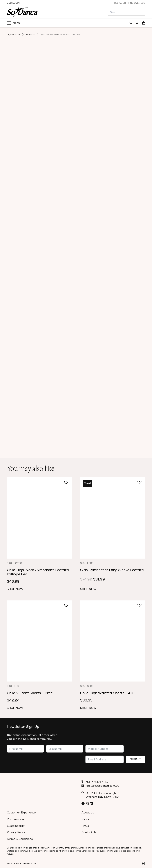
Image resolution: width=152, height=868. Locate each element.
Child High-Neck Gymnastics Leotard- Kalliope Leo (39, 572)
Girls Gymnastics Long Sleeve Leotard (112, 570)
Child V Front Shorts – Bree (30, 693)
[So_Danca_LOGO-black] (23, 12)
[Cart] (144, 23)
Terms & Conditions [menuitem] (20, 839)
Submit (136, 759)
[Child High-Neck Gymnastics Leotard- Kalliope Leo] (39, 518)
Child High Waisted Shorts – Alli (107, 693)
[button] (65, 481)
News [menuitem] (85, 819)
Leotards (30, 35)
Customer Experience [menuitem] (21, 813)
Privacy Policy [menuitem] (16, 832)
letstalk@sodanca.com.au (102, 786)
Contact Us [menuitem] (89, 832)
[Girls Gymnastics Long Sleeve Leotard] (113, 518)
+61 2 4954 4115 (97, 782)
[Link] (131, 23)
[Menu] (14, 23)
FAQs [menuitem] (85, 826)
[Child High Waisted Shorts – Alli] (113, 641)
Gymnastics (14, 35)
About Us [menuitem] (88, 813)
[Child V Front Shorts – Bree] (39, 641)
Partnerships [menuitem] (15, 819)
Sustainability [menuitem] (16, 826)
